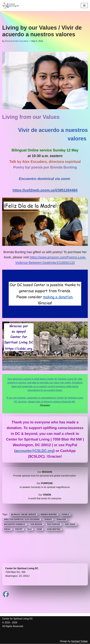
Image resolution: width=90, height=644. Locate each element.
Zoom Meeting (53, 529)
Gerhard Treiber (79, 642)
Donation (61, 520)
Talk (29, 529)
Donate (48, 520)
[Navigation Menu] (84, 6)
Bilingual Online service (23, 515)
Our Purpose (54, 525)
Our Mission (36, 525)
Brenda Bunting (49, 515)
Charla (65, 515)
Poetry (19, 529)
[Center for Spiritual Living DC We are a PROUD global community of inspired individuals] (11, 6)
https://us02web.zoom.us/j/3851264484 (45, 190)
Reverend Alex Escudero (17, 41)
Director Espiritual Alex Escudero (22, 520)
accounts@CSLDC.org (35, 451)
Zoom (39, 529)
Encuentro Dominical (15, 525)
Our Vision (70, 525)
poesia (7, 529)
